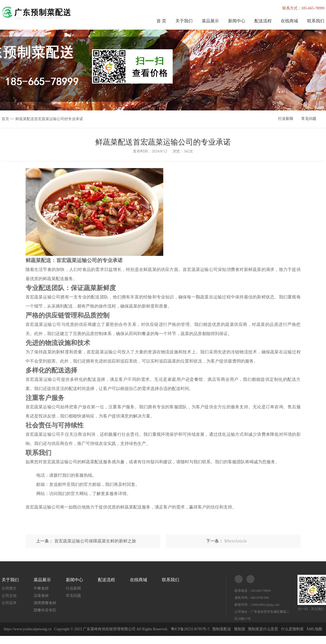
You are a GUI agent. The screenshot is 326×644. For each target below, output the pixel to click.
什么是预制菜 (293, 629)
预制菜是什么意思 (264, 629)
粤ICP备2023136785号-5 (190, 629)
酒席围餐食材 (45, 603)
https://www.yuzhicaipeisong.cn (28, 629)
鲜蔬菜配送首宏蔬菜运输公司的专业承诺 (49, 119)
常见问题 (309, 119)
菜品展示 (210, 21)
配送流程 (263, 21)
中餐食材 (41, 588)
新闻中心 (237, 21)
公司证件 (9, 603)
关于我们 (184, 21)
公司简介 (9, 588)
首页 (5, 119)
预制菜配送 (222, 629)
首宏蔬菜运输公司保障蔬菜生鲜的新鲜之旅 (95, 541)
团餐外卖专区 (45, 610)
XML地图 (315, 629)
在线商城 (289, 21)
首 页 (161, 21)
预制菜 (240, 629)
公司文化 (9, 596)
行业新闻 (286, 119)
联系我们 (316, 21)
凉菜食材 (41, 596)
